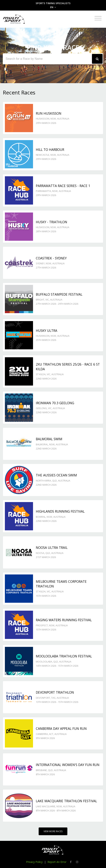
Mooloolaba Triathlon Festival (64, 656)
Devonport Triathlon (55, 692)
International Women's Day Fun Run (68, 765)
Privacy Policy (34, 862)
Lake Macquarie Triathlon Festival (66, 801)
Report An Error (57, 862)
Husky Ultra (47, 330)
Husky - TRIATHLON (51, 222)
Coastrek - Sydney (51, 258)
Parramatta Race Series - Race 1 (63, 186)
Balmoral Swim (49, 439)
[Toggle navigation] (98, 18)
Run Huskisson (49, 113)
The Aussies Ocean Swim (56, 475)
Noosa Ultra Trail (52, 547)
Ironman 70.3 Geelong (55, 403)
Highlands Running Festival (60, 511)
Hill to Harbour (50, 150)
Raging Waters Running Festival (64, 620)
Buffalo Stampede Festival (59, 294)
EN (53, 7)
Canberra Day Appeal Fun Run (61, 728)
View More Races (53, 831)
